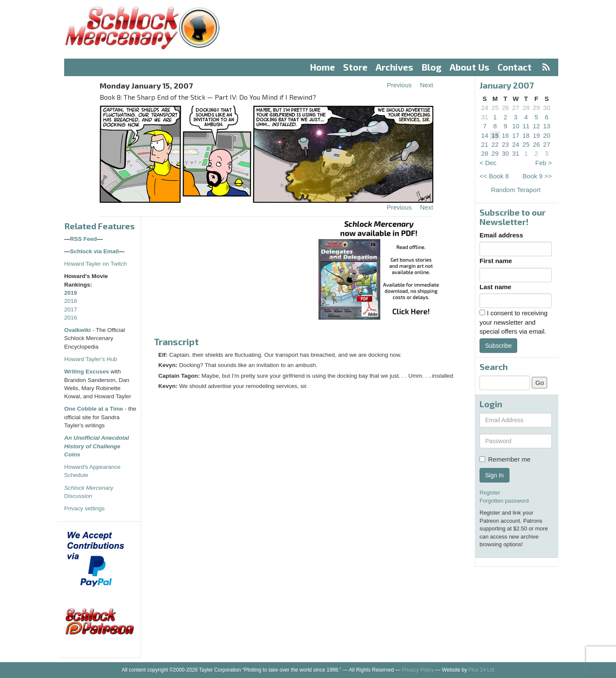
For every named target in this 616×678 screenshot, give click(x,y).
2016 (71, 318)
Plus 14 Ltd (481, 670)
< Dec (488, 163)
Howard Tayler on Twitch (96, 264)
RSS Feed (84, 239)
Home (323, 67)
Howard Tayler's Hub (91, 359)
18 (526, 135)
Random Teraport (516, 190)
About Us (469, 67)
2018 (71, 301)
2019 (71, 293)
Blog (432, 67)
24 (485, 108)
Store (355, 67)
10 (516, 126)
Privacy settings (84, 508)
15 (495, 135)
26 (505, 108)
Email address (501, 235)
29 (536, 108)
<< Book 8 (494, 176)
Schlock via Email (95, 251)
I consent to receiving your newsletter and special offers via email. (514, 322)
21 (485, 144)
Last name (495, 287)
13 (547, 126)
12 (536, 126)
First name (496, 261)
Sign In (495, 475)
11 (526, 126)
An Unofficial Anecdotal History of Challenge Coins (97, 446)
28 (526, 108)
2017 (71, 309)
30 (547, 108)
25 (495, 108)
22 (495, 144)
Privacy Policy (418, 670)
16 (505, 135)
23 (505, 144)
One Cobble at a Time (94, 409)
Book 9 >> (537, 176)
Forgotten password (504, 501)
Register (490, 493)
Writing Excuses (87, 372)
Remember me (505, 459)
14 (485, 135)
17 (516, 135)
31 (485, 117)
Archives (394, 67)
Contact (515, 67)
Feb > (543, 163)
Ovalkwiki (78, 330)
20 (547, 135)
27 (516, 108)
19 (536, 135)
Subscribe (498, 346)
